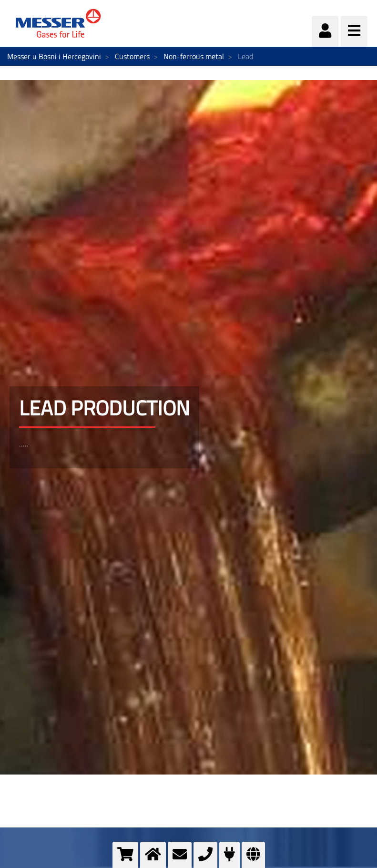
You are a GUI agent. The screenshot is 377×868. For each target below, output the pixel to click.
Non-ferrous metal (194, 56)
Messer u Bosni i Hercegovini (54, 56)
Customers (132, 56)
